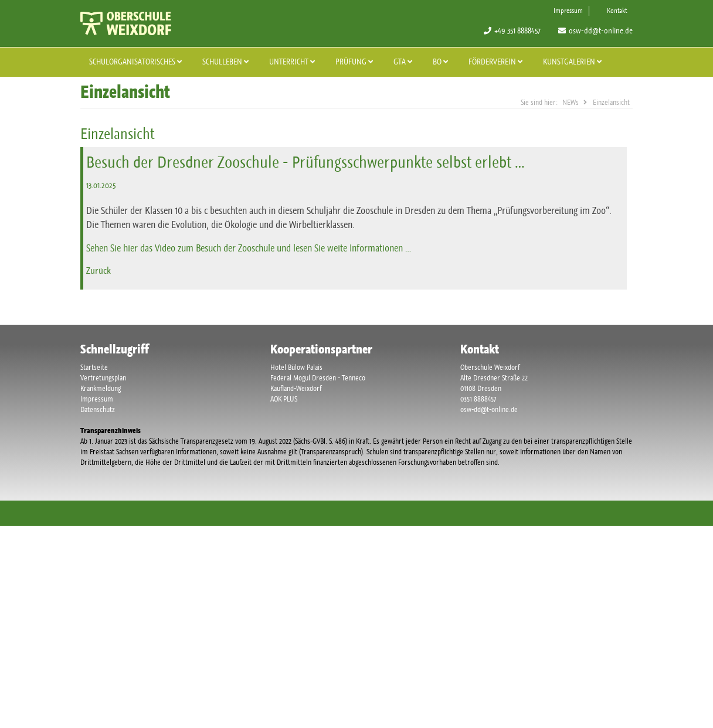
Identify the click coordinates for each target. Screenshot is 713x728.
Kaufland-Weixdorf (296, 388)
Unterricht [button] (293, 62)
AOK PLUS (284, 399)
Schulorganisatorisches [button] (137, 62)
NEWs (571, 102)
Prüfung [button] (356, 62)
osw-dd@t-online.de (601, 30)
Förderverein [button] (497, 62)
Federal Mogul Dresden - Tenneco (318, 378)
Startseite (94, 367)
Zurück (99, 271)
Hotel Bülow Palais (296, 367)
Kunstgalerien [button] (574, 62)
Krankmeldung (101, 388)
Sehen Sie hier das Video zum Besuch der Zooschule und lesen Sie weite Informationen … (249, 248)
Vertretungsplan (103, 378)
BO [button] (442, 62)
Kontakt (617, 11)
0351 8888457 (478, 399)
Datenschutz (98, 409)
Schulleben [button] (227, 62)
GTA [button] (404, 62)
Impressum (568, 11)
